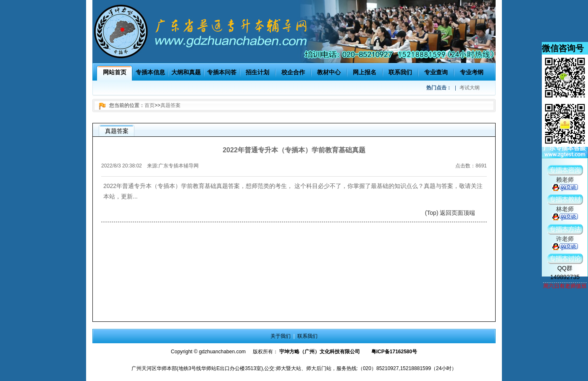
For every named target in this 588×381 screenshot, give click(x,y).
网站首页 (115, 72)
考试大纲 (470, 88)
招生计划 (257, 72)
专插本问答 (222, 72)
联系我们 (400, 72)
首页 (150, 105)
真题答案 (171, 105)
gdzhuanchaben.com (222, 352)
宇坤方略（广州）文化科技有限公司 (320, 352)
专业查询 (436, 72)
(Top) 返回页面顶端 (450, 213)
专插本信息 (150, 72)
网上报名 (365, 72)
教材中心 (329, 72)
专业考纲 (472, 72)
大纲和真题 (186, 72)
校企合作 (293, 72)
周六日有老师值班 (565, 286)
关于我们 (281, 336)
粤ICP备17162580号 (394, 352)
